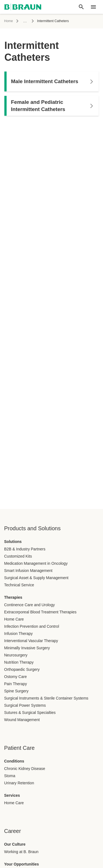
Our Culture (15, 844)
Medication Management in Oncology (36, 563)
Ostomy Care (15, 677)
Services (12, 795)
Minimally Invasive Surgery (27, 648)
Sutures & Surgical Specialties (30, 713)
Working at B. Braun (21, 852)
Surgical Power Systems (25, 705)
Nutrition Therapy (19, 662)
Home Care (14, 619)
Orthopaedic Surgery (22, 669)
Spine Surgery (16, 691)
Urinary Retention (19, 783)
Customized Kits (18, 556)
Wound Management (22, 720)
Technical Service (19, 585)
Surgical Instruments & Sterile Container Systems (46, 698)
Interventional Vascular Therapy (31, 641)
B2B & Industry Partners (25, 549)
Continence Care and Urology (29, 605)
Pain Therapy (16, 684)
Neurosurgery (16, 655)
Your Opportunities (22, 864)
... (25, 21)
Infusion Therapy (18, 634)
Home (9, 21)
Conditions (14, 761)
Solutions (13, 542)
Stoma (10, 776)
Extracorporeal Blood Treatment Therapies (40, 612)
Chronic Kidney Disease (25, 769)
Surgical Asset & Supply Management (36, 578)
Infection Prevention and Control (32, 626)
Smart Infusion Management (28, 571)
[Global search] (81, 7)
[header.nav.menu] (93, 7)
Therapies (13, 597)
